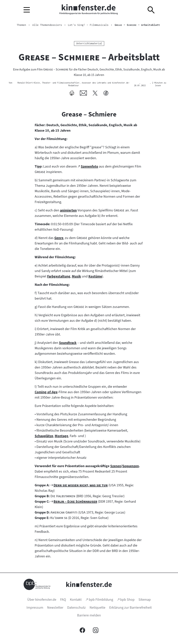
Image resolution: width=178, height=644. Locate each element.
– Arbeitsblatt (137, 25)
